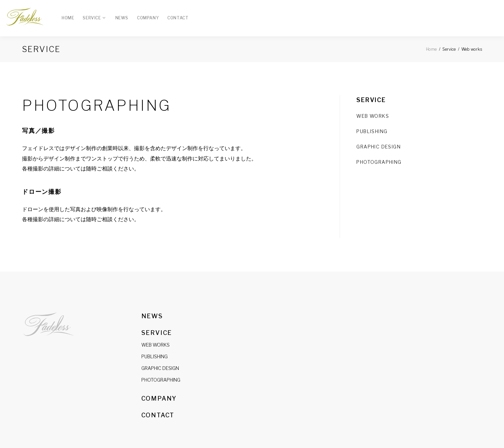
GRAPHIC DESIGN (378, 147)
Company (148, 18)
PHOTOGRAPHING (161, 380)
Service (92, 18)
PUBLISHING (372, 131)
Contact (178, 18)
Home (68, 18)
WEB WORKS (373, 116)
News (122, 18)
